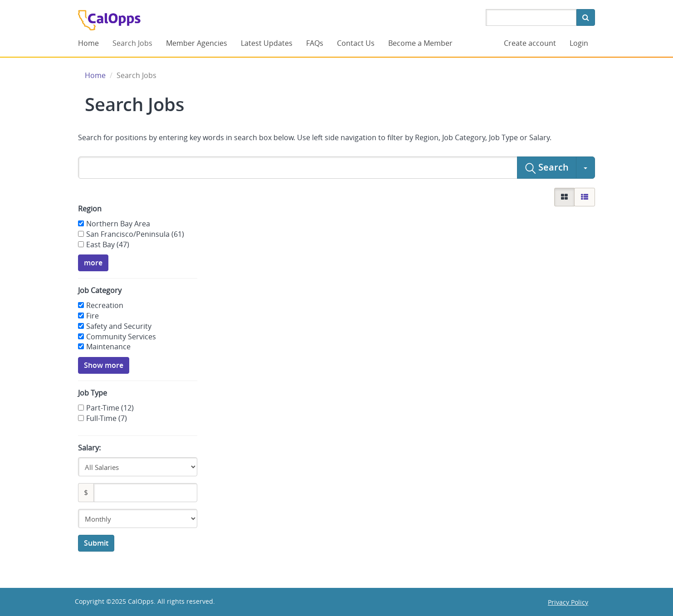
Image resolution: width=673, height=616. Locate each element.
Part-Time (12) (110, 408)
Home (88, 43)
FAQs (315, 43)
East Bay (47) (108, 244)
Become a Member (420, 43)
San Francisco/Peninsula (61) (135, 234)
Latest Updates (267, 43)
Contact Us (356, 43)
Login (579, 43)
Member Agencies (197, 43)
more (93, 263)
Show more (104, 365)
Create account (530, 43)
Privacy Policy (568, 602)
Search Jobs (132, 43)
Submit (96, 543)
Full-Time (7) (107, 418)
